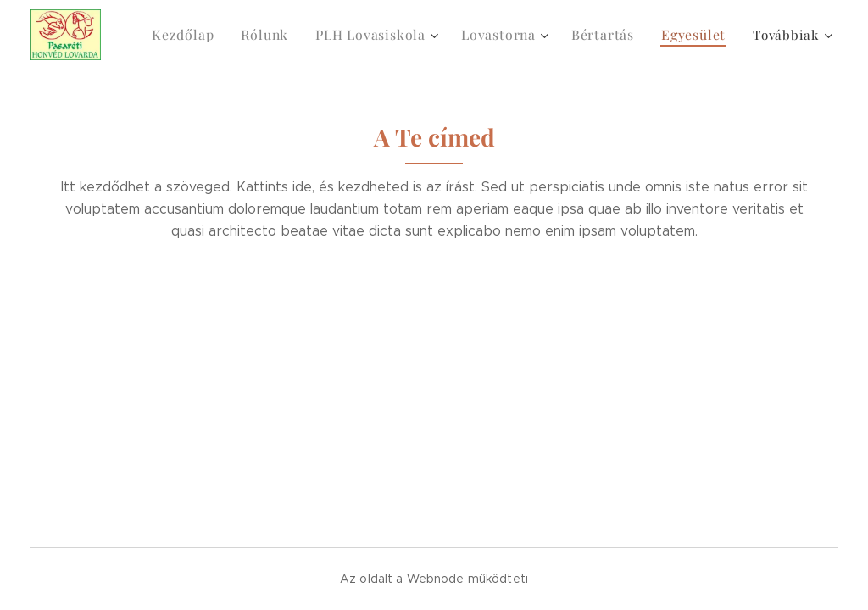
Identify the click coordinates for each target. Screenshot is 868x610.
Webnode (436, 579)
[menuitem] (205, 35)
